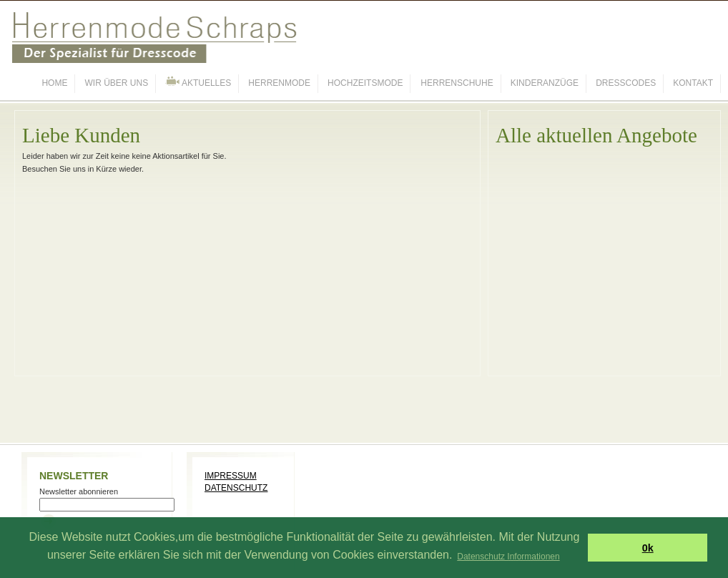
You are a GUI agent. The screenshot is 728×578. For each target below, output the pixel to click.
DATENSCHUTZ (236, 488)
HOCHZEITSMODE (365, 83)
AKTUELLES (198, 82)
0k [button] (648, 548)
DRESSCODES (626, 83)
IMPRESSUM (231, 476)
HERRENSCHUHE (457, 83)
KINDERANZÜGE (545, 83)
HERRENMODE (279, 83)
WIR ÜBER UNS (117, 83)
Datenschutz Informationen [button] (508, 557)
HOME (54, 83)
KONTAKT (693, 83)
